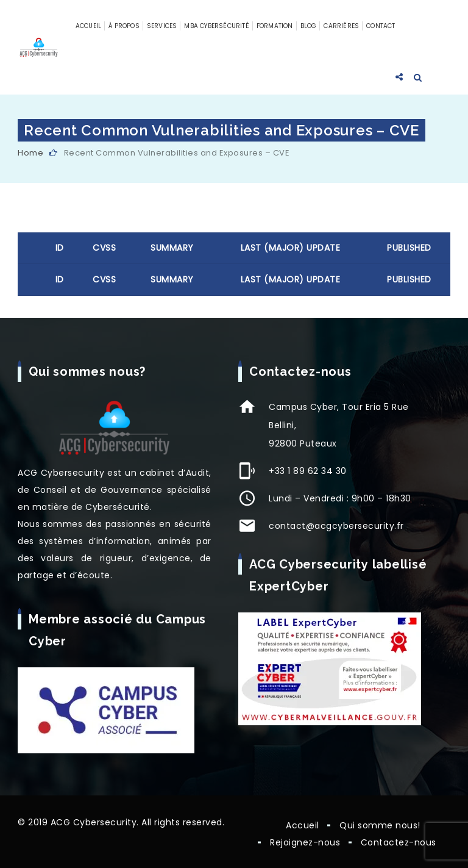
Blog (309, 26)
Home (30, 153)
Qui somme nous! (380, 825)
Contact (381, 26)
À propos (124, 26)
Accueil (88, 26)
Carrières (341, 26)
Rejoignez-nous (305, 842)
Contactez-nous (399, 842)
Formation (275, 26)
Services (162, 26)
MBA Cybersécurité (216, 26)
